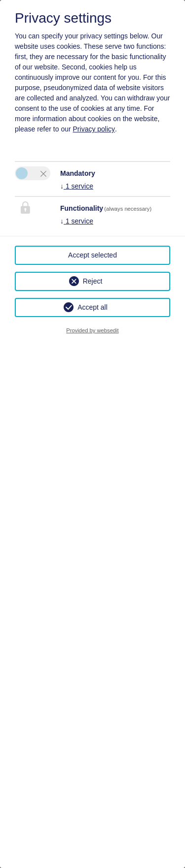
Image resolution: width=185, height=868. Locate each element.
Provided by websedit (92, 330)
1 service (77, 186)
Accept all (92, 307)
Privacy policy (94, 129)
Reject (93, 281)
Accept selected (92, 255)
